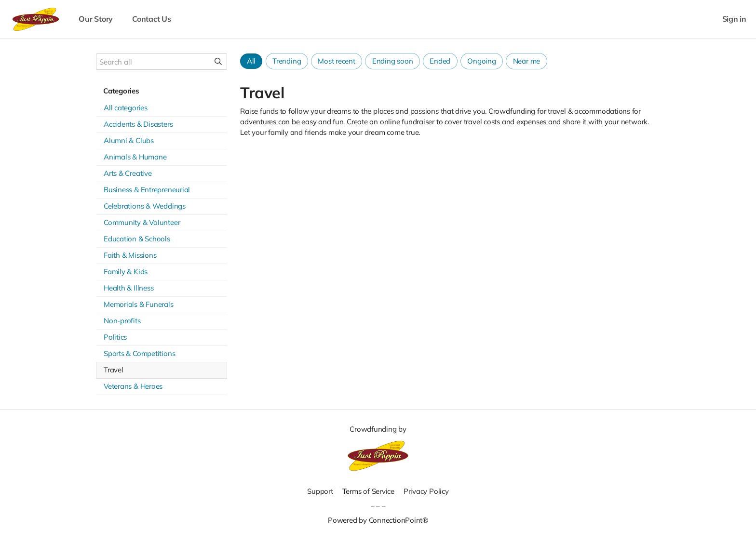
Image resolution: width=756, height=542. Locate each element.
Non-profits (122, 321)
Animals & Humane (135, 157)
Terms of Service (368, 491)
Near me (526, 61)
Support (320, 491)
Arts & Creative (128, 173)
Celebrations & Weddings (145, 206)
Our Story (96, 19)
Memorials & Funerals (139, 304)
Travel (114, 370)
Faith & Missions (130, 255)
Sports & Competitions (139, 353)
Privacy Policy (426, 491)
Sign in (734, 19)
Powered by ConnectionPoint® (378, 520)
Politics (115, 337)
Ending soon (393, 61)
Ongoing (481, 61)
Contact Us (152, 19)
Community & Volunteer (142, 222)
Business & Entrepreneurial (147, 190)
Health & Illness (128, 288)
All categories (126, 108)
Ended (440, 61)
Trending (287, 61)
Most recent (337, 61)
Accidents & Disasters (138, 124)
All (251, 61)
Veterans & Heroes (133, 386)
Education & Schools (137, 239)
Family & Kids (126, 271)
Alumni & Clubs (129, 140)
